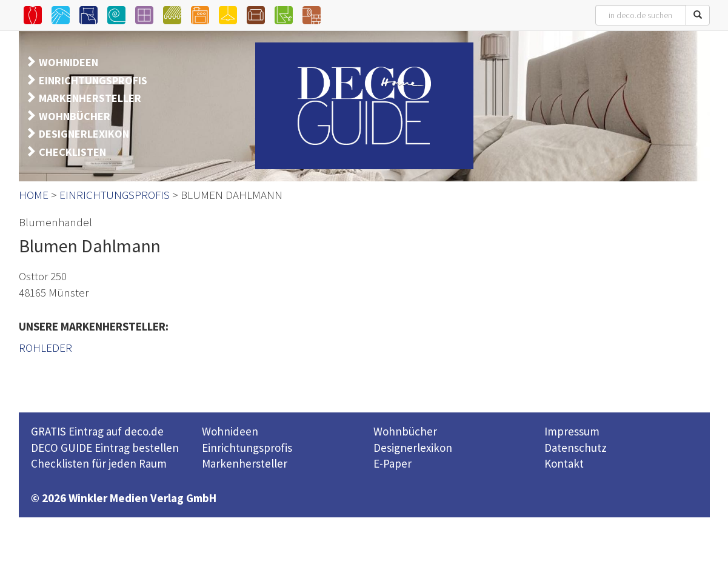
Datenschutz (576, 448)
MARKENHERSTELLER (90, 98)
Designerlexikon (413, 448)
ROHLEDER (45, 348)
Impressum (572, 431)
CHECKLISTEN (72, 152)
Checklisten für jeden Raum (99, 463)
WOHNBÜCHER (75, 116)
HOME (34, 195)
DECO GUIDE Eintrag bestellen (105, 448)
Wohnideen (230, 431)
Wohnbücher (405, 431)
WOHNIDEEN (68, 62)
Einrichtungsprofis (247, 448)
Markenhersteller (245, 463)
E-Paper (392, 463)
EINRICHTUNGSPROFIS (93, 80)
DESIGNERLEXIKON (84, 134)
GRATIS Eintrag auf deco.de (97, 431)
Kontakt (564, 463)
